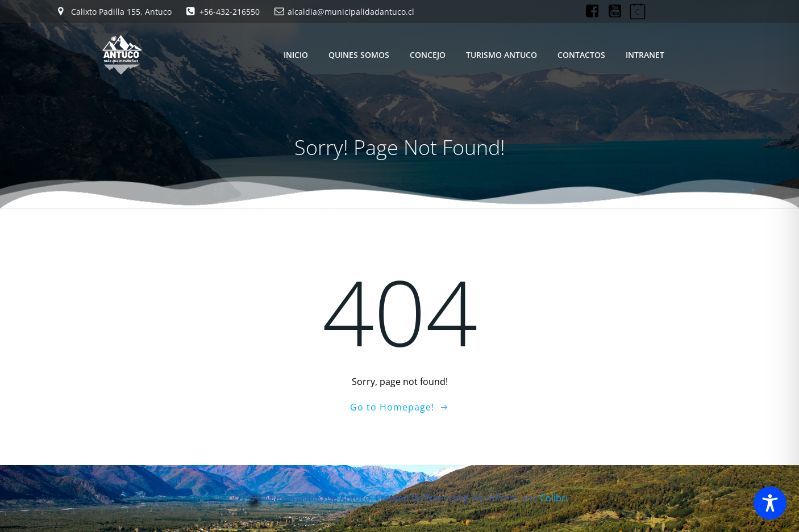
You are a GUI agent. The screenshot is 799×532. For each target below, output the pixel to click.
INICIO (296, 55)
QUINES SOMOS (359, 55)
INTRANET (645, 55)
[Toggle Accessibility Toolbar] (770, 503)
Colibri (554, 498)
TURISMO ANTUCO (502, 55)
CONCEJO (428, 55)
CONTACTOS (581, 55)
